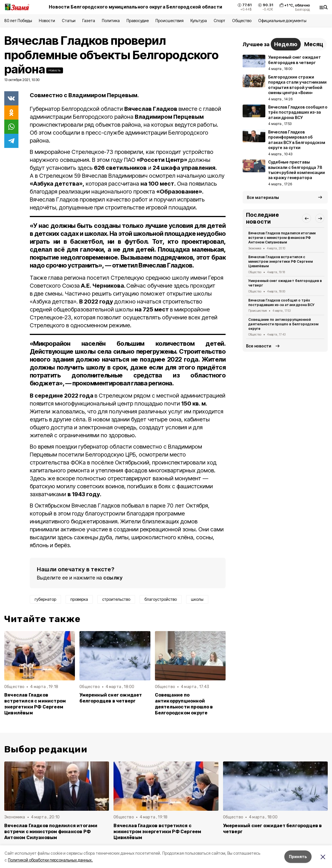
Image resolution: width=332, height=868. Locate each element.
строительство (116, 599)
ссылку (113, 578)
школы (197, 599)
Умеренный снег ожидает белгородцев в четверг (111, 698)
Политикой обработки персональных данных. (50, 860)
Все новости (259, 346)
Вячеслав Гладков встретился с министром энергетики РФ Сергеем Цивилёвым (35, 704)
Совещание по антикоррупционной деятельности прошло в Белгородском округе (184, 704)
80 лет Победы (18, 21)
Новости (47, 21)
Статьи (69, 21)
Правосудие (138, 21)
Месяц (314, 44)
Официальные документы (282, 21)
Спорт (219, 21)
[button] (306, 218)
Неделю (286, 44)
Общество (242, 21)
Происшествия (169, 21)
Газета (89, 21)
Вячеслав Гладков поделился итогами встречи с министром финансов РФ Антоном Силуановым (282, 238)
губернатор (45, 599)
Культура (199, 21)
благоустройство (161, 599)
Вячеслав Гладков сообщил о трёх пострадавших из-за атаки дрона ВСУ (281, 303)
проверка (79, 599)
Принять (298, 857)
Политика (111, 21)
